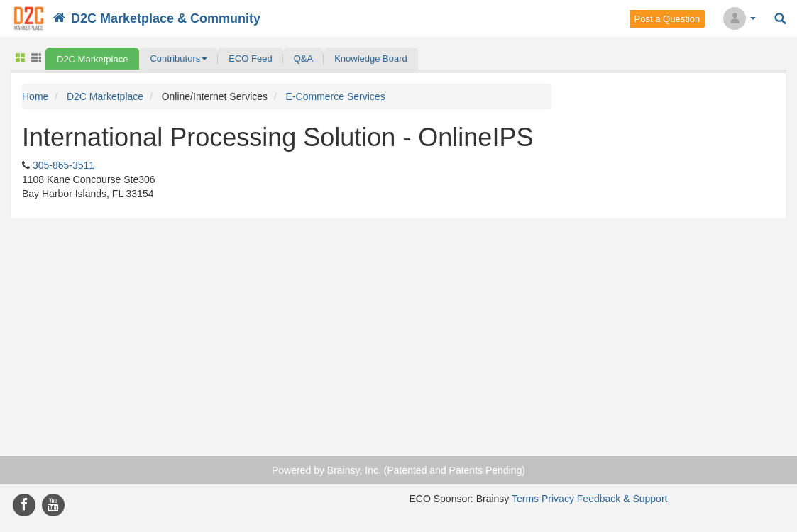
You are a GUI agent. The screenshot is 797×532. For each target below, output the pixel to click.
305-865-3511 (64, 165)
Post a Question (667, 19)
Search (780, 19)
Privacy (558, 499)
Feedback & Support (622, 499)
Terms (525, 499)
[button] (178, 59)
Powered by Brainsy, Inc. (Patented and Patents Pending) (398, 470)
